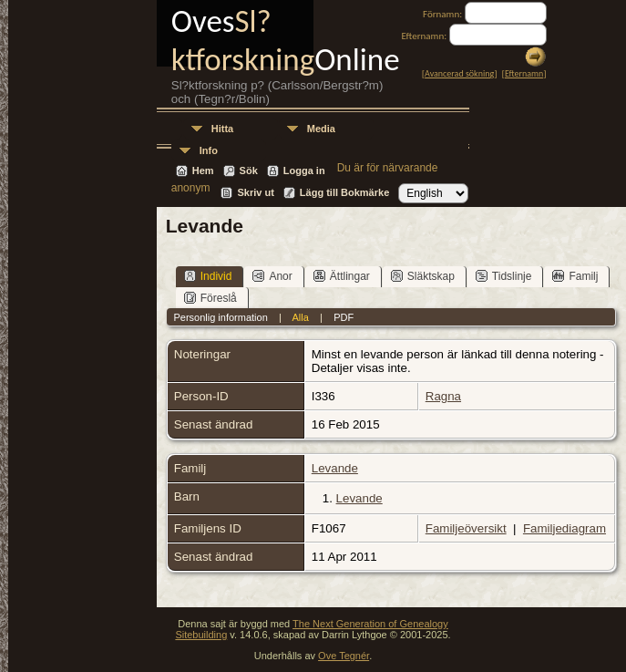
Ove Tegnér (344, 656)
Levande (335, 468)
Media (321, 129)
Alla (300, 317)
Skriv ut (255, 192)
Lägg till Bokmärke (344, 192)
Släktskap (423, 276)
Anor (272, 276)
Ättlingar (342, 276)
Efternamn (524, 73)
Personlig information (220, 317)
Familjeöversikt (466, 528)
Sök (249, 171)
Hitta (222, 129)
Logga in (304, 171)
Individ (208, 276)
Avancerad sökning (459, 73)
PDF (344, 317)
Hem (203, 171)
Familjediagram (564, 528)
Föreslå (210, 298)
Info (209, 150)
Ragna (443, 396)
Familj (575, 276)
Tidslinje (504, 276)
